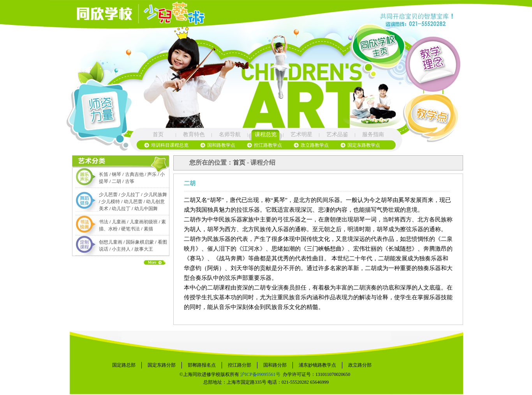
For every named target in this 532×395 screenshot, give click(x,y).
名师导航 (230, 134)
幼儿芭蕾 (133, 202)
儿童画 (119, 222)
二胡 (116, 181)
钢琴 (116, 174)
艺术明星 (301, 134)
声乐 (152, 174)
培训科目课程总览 (170, 145)
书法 (104, 222)
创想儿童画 (111, 242)
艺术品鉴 (337, 134)
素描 (148, 229)
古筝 (130, 181)
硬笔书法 (130, 229)
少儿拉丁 (130, 195)
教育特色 (194, 134)
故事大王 (144, 249)
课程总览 (266, 134)
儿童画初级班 (144, 222)
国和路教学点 (221, 145)
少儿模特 (111, 202)
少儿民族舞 (155, 195)
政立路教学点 (315, 145)
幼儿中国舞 (146, 209)
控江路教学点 (268, 145)
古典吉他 (134, 174)
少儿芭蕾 (108, 195)
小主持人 (121, 249)
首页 (158, 134)
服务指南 (373, 134)
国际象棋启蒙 (140, 242)
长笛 (104, 174)
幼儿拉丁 (121, 209)
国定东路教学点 (364, 145)
